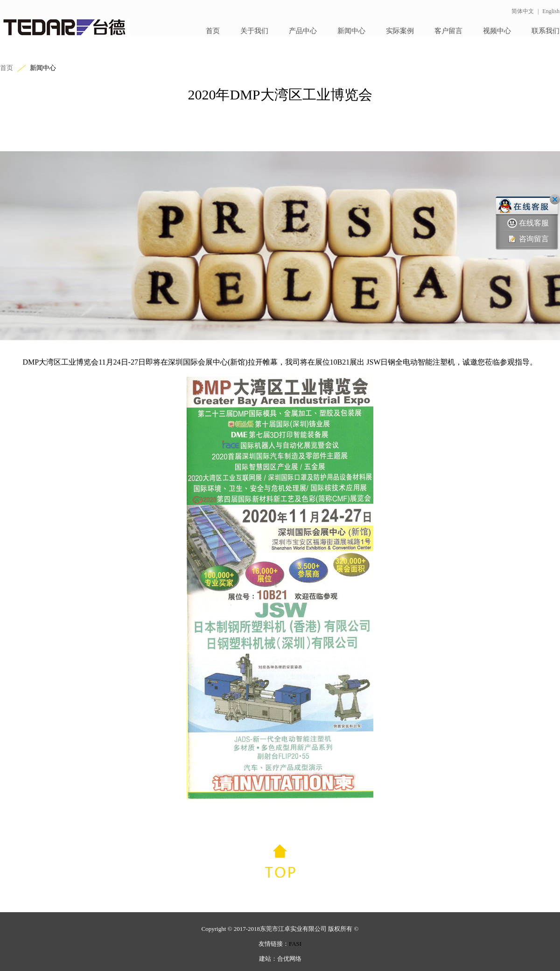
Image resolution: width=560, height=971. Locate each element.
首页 (213, 31)
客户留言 (448, 31)
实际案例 (400, 31)
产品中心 (303, 31)
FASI (295, 944)
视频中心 (497, 31)
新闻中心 (351, 31)
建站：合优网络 (280, 959)
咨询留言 (528, 239)
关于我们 (254, 31)
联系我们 (546, 31)
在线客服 (528, 223)
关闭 (555, 199)
